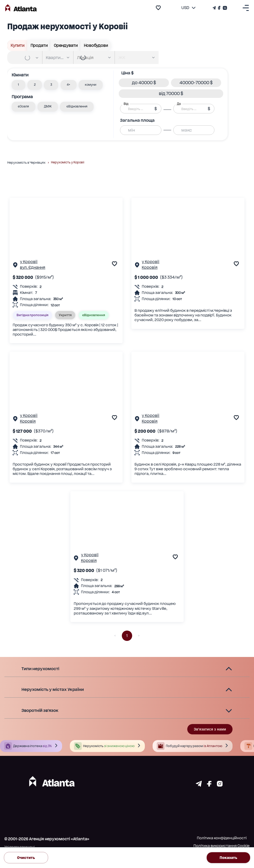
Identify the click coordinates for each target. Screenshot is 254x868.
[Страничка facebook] (209, 785)
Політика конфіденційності (222, 838)
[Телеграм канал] (215, 8)
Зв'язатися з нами (210, 729)
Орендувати (66, 45)
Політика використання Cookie (222, 846)
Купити (17, 45)
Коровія (150, 267)
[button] (18, 85)
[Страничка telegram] (199, 785)
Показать (228, 858)
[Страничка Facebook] (219, 8)
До (179, 104)
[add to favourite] (158, 8)
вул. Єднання (33, 267)
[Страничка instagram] (220, 785)
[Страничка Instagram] (224, 8)
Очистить (26, 858)
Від (126, 104)
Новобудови (96, 45)
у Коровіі (29, 262)
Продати (39, 45)
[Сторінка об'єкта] (15, 266)
